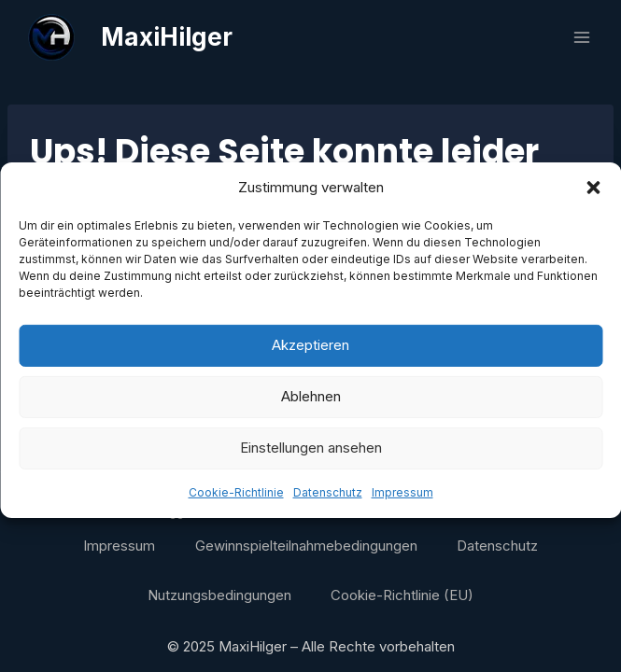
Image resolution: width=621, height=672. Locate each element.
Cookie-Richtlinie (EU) (402, 595)
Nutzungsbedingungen (219, 595)
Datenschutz (328, 503)
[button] (593, 198)
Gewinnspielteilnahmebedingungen (306, 546)
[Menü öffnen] (581, 37)
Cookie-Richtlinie (236, 503)
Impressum (402, 503)
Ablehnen (311, 407)
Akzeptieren (310, 356)
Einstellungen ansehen (311, 459)
